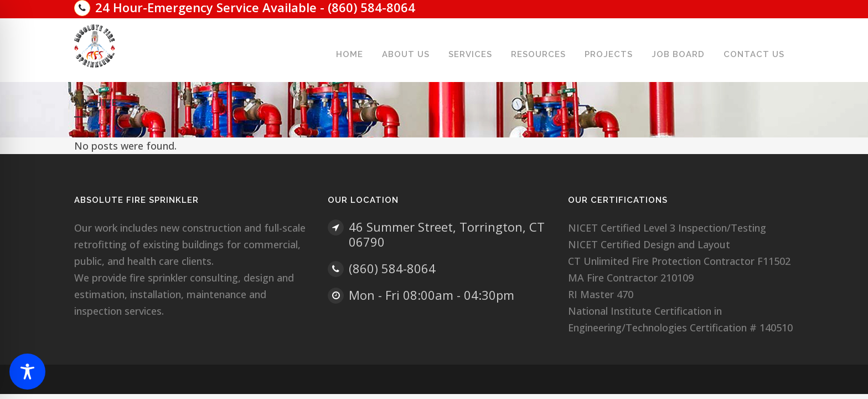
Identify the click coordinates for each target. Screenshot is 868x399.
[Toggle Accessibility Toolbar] (27, 372)
